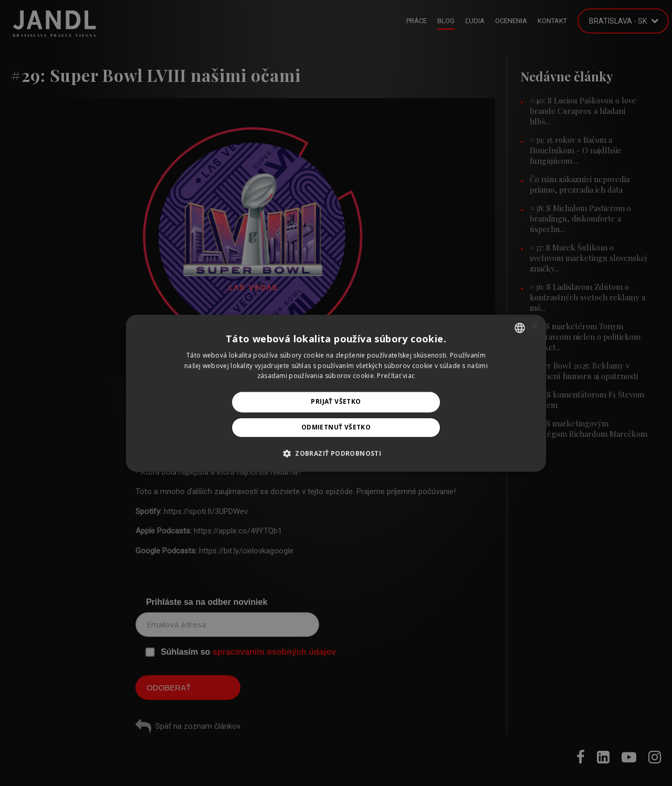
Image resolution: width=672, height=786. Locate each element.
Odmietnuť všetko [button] (336, 427)
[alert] (336, 393)
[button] (336, 453)
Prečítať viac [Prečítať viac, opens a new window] (396, 376)
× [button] (534, 327)
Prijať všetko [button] (336, 402)
